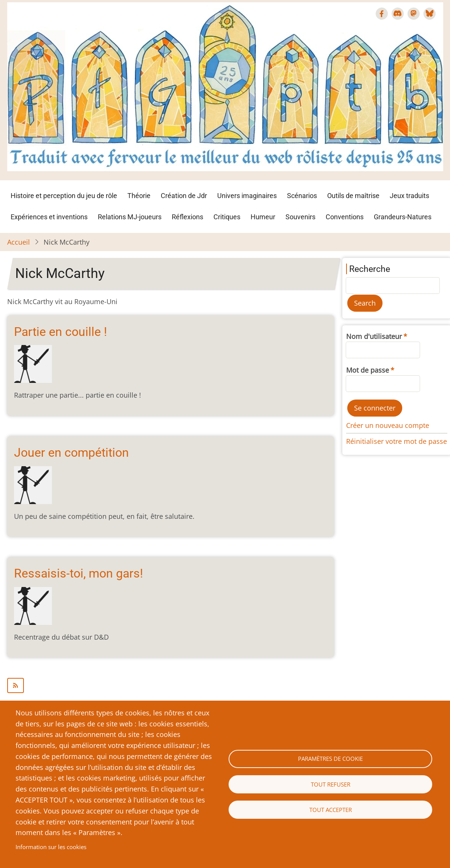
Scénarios (302, 196)
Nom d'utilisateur (374, 336)
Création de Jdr (184, 196)
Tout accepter (331, 810)
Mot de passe (368, 370)
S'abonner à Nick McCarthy (171, 685)
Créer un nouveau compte (388, 425)
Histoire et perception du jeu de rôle (64, 196)
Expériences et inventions (49, 217)
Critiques (227, 217)
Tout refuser (331, 784)
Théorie (139, 196)
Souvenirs (300, 217)
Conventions (345, 217)
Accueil (19, 242)
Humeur (263, 217)
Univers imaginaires (247, 196)
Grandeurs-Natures (403, 217)
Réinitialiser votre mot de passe (397, 441)
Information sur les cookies (51, 847)
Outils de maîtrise (353, 196)
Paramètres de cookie (330, 759)
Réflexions (187, 217)
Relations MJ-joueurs (130, 217)
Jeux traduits (409, 196)
